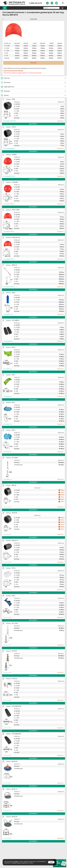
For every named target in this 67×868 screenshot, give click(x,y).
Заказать (33, 63)
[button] (21, 31)
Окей (51, 862)
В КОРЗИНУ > (33, 124)
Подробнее (61, 121)
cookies (16, 861)
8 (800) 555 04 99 (36, 3)
